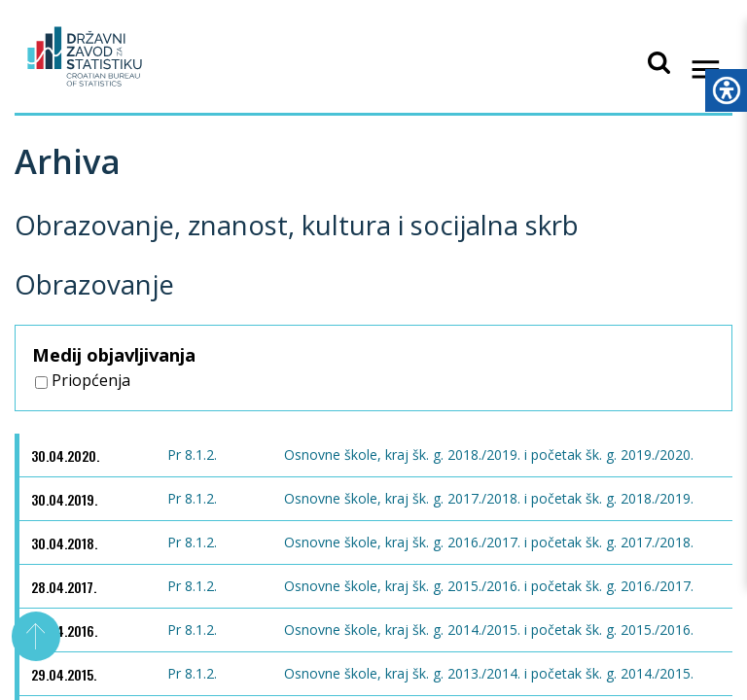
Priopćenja (83, 380)
